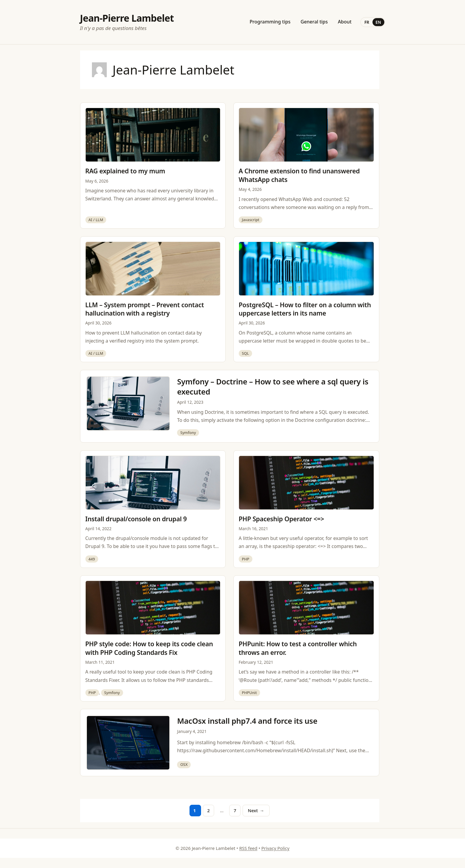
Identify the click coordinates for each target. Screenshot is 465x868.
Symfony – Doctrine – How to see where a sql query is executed (273, 387)
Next (256, 810)
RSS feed (248, 848)
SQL (245, 353)
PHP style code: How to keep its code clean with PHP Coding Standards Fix (149, 648)
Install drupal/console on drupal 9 (136, 519)
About (345, 22)
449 (92, 559)
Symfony (188, 433)
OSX (184, 764)
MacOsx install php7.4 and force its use (247, 721)
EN (378, 22)
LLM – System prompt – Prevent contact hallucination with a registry (145, 309)
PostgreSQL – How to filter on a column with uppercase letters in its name (305, 309)
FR (367, 22)
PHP (245, 559)
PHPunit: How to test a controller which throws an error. (298, 648)
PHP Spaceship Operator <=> (281, 519)
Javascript (250, 220)
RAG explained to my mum (125, 171)
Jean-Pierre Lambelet (127, 18)
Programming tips (270, 22)
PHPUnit (249, 693)
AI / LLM (96, 220)
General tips (314, 22)
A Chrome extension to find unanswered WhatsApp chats (299, 175)
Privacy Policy (275, 848)
